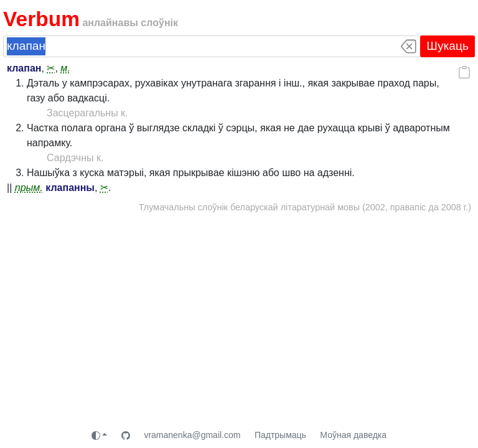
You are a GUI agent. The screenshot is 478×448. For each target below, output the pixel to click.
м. (65, 68)
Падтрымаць (280, 435)
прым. (29, 188)
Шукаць (448, 46)
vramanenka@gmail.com (192, 435)
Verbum (41, 19)
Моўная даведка (353, 435)
